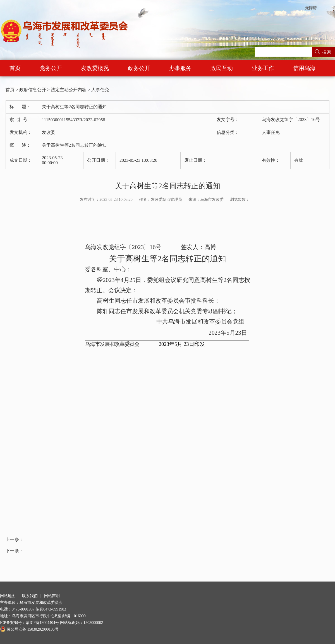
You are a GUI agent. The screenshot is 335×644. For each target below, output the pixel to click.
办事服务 (180, 68)
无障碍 (311, 8)
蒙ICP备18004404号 (42, 623)
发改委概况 (95, 68)
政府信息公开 (33, 90)
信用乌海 (304, 68)
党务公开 (51, 68)
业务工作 (263, 68)
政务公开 (139, 68)
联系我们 (30, 596)
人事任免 (100, 90)
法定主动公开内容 (69, 90)
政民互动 (222, 68)
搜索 (327, 52)
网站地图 (8, 596)
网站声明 (52, 596)
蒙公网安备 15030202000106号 (29, 629)
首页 (15, 68)
